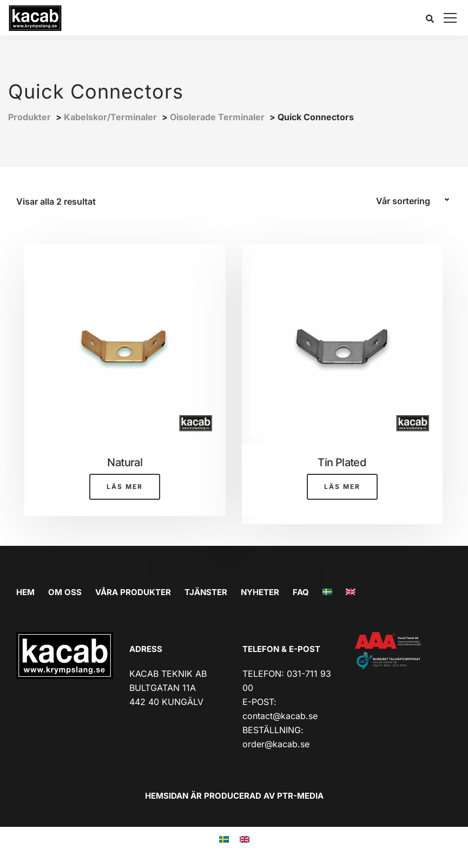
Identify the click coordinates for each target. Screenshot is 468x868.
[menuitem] (327, 592)
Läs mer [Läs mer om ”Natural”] (125, 487)
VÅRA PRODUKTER (133, 592)
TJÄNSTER (206, 592)
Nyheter (260, 592)
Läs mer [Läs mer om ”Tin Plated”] (342, 487)
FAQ (301, 592)
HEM (25, 592)
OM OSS (65, 592)
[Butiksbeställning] (414, 201)
